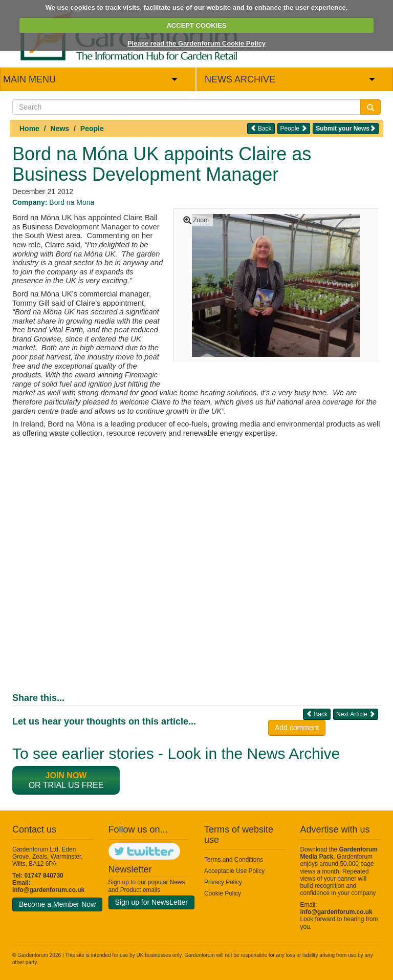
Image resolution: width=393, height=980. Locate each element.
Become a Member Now (57, 904)
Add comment (297, 728)
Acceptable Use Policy (234, 871)
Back (261, 128)
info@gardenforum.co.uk (48, 890)
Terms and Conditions (234, 860)
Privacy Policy (223, 882)
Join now (66, 775)
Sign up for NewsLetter (151, 902)
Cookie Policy (223, 893)
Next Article (356, 714)
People (92, 129)
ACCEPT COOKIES (196, 25)
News (60, 129)
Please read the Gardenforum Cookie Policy (196, 43)
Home (29, 129)
